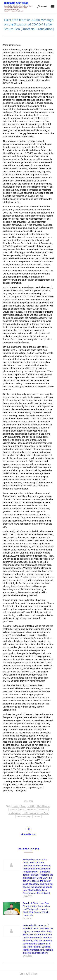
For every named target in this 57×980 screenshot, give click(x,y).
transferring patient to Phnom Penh (35, 813)
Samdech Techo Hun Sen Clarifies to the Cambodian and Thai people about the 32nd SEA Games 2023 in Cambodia (36, 909)
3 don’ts (15, 806)
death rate (13, 810)
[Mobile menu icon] (52, 7)
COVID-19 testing (43, 806)
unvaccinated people (24, 817)
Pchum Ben (43, 810)
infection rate (32, 810)
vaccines (37, 817)
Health (22, 810)
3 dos (23, 806)
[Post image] (11, 865)
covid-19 (31, 806)
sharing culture (15, 813)
